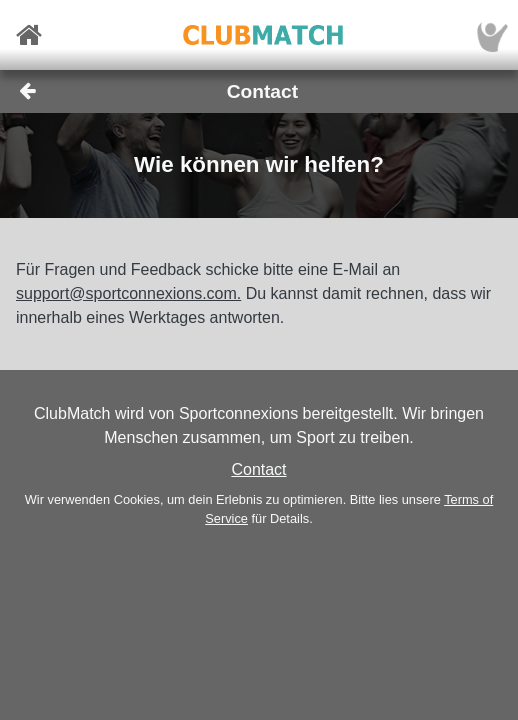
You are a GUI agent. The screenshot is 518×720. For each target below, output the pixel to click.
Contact (258, 469)
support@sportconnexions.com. (128, 293)
